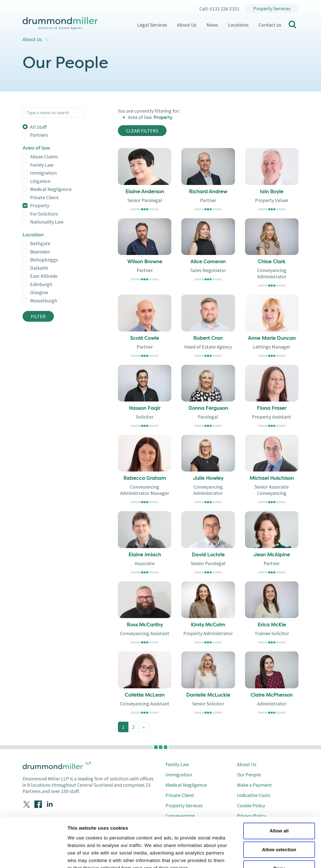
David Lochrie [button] (208, 555)
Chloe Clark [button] (272, 262)
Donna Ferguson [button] (208, 409)
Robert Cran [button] (208, 339)
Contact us (270, 25)
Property (40, 205)
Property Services (272, 8)
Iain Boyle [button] (272, 192)
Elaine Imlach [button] (145, 555)
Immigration (43, 173)
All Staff (38, 127)
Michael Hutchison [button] (272, 479)
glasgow (39, 292)
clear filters (142, 131)
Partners (39, 135)
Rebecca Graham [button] (145, 479)
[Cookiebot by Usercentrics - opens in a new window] (32, 857)
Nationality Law (47, 222)
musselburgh (44, 301)
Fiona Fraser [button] (272, 409)
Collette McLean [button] (145, 695)
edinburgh (41, 284)
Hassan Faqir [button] (145, 409)
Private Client (44, 197)
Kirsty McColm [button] (208, 625)
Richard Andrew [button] (208, 192)
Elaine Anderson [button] (145, 192)
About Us (187, 25)
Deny (279, 822)
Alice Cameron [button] (208, 262)
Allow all (279, 784)
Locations (238, 25)
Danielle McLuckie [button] (208, 695)
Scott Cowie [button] (145, 339)
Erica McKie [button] (272, 625)
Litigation (40, 181)
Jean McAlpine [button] (272, 555)
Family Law (42, 165)
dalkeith (39, 268)
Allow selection (279, 803)
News (212, 25)
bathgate (40, 243)
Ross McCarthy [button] (145, 625)
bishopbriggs (44, 260)
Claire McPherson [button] (272, 695)
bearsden (40, 252)
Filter (38, 316)
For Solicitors (44, 214)
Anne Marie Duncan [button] (272, 339)
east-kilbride (44, 276)
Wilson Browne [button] (145, 262)
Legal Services (152, 25)
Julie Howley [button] (208, 479)
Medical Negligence (51, 189)
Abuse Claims (44, 156)
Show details (82, 857)
